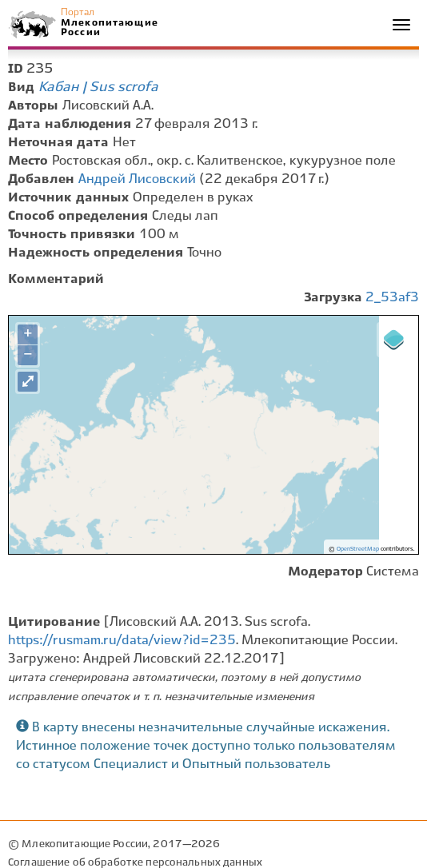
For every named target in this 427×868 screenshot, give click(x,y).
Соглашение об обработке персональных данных (135, 863)
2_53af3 (392, 298)
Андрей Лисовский (137, 179)
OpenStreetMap (358, 549)
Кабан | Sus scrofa (98, 87)
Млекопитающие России (109, 28)
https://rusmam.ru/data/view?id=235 (122, 641)
